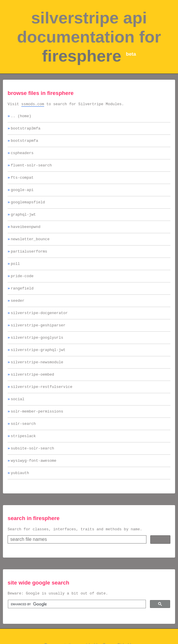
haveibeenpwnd (26, 236)
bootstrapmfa (25, 144)
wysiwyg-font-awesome (34, 487)
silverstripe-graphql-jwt (38, 368)
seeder (18, 315)
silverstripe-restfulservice (42, 408)
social (18, 421)
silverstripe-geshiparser (38, 342)
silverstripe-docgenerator (39, 328)
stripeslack (23, 460)
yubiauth (20, 500)
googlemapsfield (28, 210)
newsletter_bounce (30, 249)
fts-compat (22, 183)
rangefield (22, 302)
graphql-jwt (23, 223)
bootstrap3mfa (26, 131)
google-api (22, 197)
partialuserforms (29, 263)
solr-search (23, 447)
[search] (76, 633)
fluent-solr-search (31, 170)
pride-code (22, 289)
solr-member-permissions (37, 434)
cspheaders (22, 157)
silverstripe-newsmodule (37, 381)
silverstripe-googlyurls (37, 355)
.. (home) (21, 117)
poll (15, 276)
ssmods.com (33, 105)
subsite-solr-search (32, 473)
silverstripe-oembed (32, 394)
